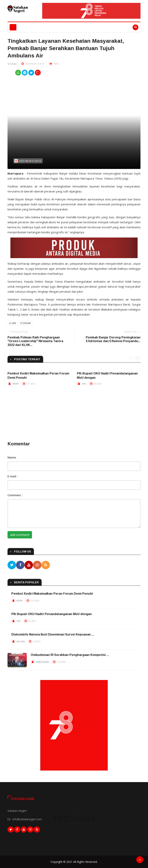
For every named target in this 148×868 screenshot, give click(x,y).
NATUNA (21, 641)
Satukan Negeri (17, 811)
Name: (12, 457)
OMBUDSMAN (42, 662)
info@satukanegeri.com (27, 819)
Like (13, 323)
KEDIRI (16, 384)
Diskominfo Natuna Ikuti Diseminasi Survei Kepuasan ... (53, 634)
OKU (84, 384)
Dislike (26, 323)
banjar (13, 64)
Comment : (15, 495)
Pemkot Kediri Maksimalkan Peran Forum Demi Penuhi (52, 594)
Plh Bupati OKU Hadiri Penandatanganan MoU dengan (52, 614)
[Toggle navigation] (13, 27)
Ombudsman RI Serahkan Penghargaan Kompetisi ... (70, 655)
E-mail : (13, 476)
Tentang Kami (22, 799)
